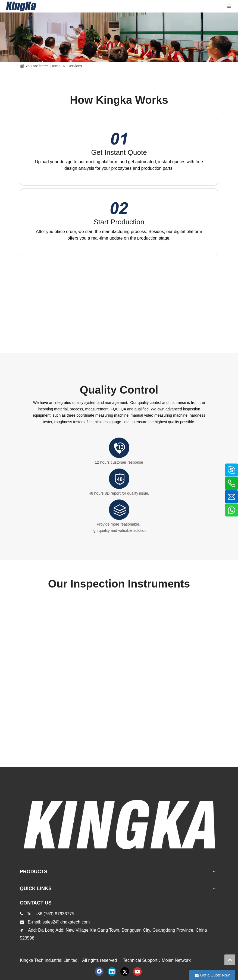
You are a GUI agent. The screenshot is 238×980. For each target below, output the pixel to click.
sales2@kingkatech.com (67, 922)
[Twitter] (125, 972)
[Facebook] (99, 972)
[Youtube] (137, 972)
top (230, 960)
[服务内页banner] (119, 37)
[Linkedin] (112, 972)
